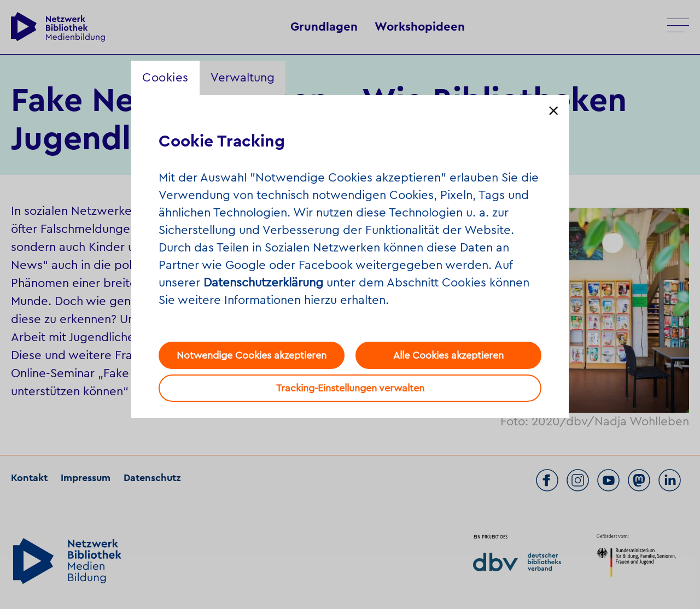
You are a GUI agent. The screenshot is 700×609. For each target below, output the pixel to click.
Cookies (165, 78)
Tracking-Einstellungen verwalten (350, 388)
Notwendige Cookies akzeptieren (252, 355)
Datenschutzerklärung (263, 283)
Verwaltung (243, 78)
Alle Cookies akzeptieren (448, 355)
